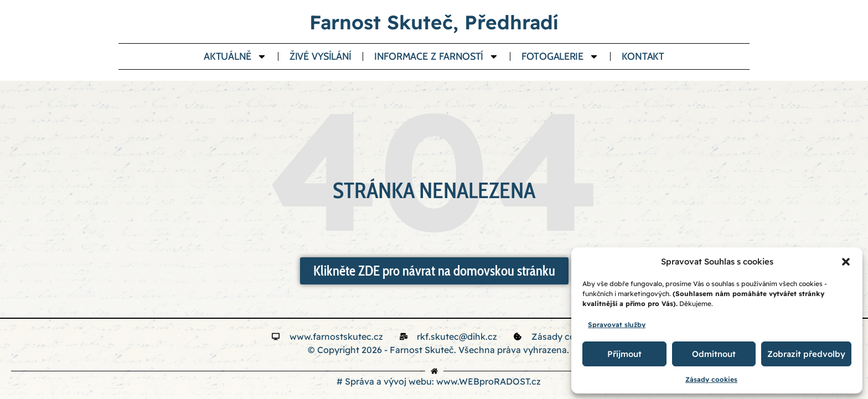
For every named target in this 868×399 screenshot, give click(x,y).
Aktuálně (235, 56)
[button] (846, 262)
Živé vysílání (321, 56)
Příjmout (624, 354)
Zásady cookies (711, 379)
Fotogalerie (560, 56)
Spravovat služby (617, 325)
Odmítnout (714, 354)
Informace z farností (436, 56)
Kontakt (643, 56)
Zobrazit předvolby (806, 354)
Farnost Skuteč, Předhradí (434, 22)
